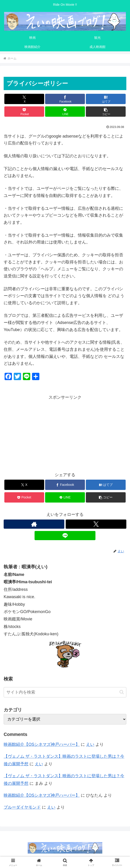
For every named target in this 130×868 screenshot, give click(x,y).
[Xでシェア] (24, 99)
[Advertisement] (65, 433)
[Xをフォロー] (96, 524)
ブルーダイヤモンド (22, 807)
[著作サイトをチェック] (34, 524)
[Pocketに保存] (24, 112)
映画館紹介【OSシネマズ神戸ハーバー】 (42, 744)
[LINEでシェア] (65, 112)
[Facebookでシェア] (65, 99)
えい (90, 744)
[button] (106, 112)
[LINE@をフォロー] (65, 536)
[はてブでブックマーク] (106, 99)
